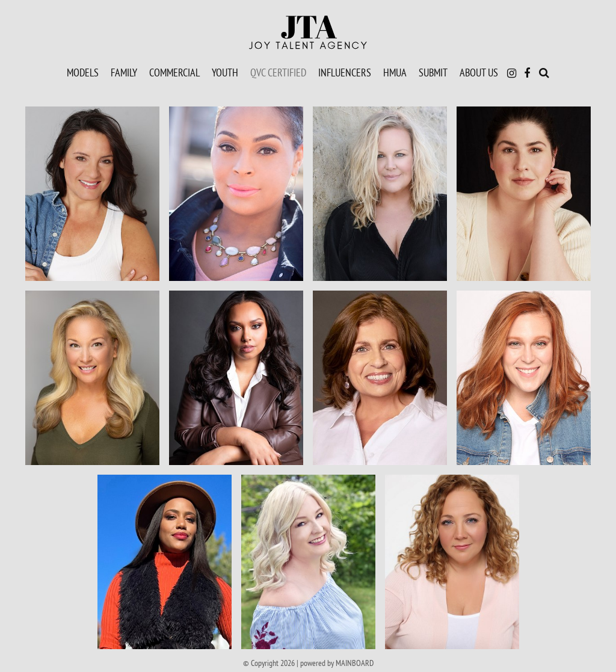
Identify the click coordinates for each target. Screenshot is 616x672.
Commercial (174, 72)
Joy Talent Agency (308, 32)
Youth (225, 72)
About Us (479, 72)
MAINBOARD (355, 663)
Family (124, 72)
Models (83, 72)
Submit (433, 72)
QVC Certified (278, 72)
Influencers (345, 72)
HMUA (395, 72)
